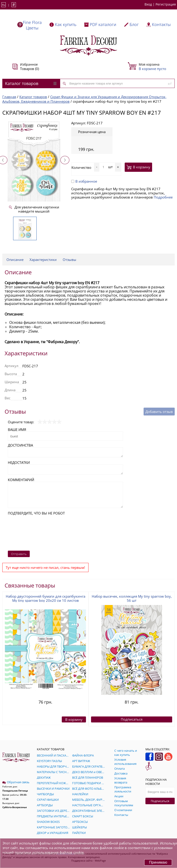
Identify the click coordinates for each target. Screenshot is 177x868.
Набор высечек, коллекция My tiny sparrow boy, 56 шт (132, 598)
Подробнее (163, 197)
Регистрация (166, 4)
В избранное (84, 181)
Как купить (66, 24)
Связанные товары (30, 585)
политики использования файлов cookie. (50, 852)
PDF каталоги (103, 24)
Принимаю (158, 862)
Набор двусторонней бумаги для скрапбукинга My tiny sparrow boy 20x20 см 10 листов (46, 598)
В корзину (138, 167)
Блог (134, 24)
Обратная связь (16, 782)
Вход (148, 4)
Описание (15, 260)
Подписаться (160, 801)
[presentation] (27, 532)
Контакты (161, 24)
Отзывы (69, 260)
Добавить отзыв (159, 412)
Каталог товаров (31, 83)
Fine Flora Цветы (32, 25)
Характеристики (43, 260)
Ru (4, 5)
